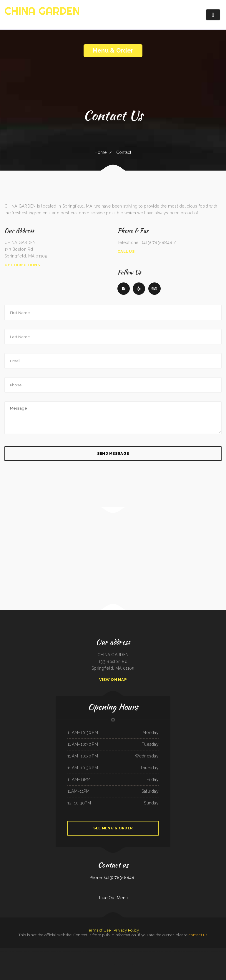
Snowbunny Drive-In (69, 958)
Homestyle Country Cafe (22, 958)
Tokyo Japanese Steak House (79, 951)
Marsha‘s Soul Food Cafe (34, 951)
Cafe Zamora (168, 958)
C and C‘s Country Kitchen (84, 958)
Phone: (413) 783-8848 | (113, 878)
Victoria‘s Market (62, 958)
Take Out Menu (113, 898)
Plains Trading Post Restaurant (102, 951)
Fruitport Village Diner (125, 958)
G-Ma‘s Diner (138, 958)
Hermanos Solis (53, 951)
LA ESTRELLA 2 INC (43, 958)
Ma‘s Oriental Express (109, 958)
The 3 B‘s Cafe (172, 951)
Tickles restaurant (111, 965)
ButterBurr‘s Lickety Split (5, 951)
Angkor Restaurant (175, 958)
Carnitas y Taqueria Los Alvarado (200, 951)
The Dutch (141, 951)
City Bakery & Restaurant (164, 951)
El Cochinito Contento (182, 958)
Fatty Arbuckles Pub (221, 958)
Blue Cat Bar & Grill (100, 958)
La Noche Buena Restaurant (147, 958)
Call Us (126, 251)
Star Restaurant (117, 958)
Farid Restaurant (93, 958)
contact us (198, 935)
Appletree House (128, 951)
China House (209, 951)
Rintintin (105, 965)
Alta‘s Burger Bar (135, 951)
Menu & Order (113, 50)
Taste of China (133, 958)
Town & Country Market (212, 958)
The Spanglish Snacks (51, 958)
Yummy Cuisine (155, 958)
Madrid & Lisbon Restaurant (98, 965)
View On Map (113, 680)
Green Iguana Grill (155, 951)
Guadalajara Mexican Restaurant (67, 951)
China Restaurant (35, 958)
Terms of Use (99, 930)
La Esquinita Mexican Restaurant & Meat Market (124, 965)
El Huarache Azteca (14, 951)
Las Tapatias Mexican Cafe (44, 951)
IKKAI (222, 951)
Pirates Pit (30, 958)
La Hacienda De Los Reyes (90, 951)
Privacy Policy (126, 930)
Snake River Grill (162, 958)
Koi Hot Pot (193, 958)
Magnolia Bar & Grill (120, 951)
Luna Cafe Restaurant (216, 951)
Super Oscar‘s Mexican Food (24, 951)
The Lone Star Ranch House (11, 958)
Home (100, 152)
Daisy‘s (188, 958)
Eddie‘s (57, 958)
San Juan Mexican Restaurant (201, 958)
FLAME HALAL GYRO (112, 951)
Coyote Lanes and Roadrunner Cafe (187, 951)
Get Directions (22, 265)
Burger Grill (177, 951)
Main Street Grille (147, 951)
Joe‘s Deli (59, 951)
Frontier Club (77, 958)
